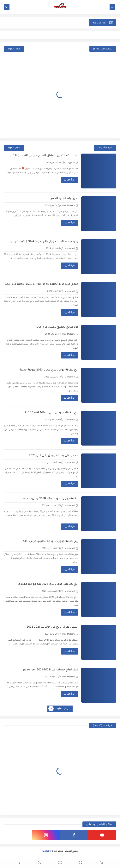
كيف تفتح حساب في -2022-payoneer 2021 (51, 670)
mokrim (47, 851)
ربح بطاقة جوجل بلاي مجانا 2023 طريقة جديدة (49, 370)
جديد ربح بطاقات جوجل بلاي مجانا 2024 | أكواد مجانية (44, 242)
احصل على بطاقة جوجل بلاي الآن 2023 (54, 456)
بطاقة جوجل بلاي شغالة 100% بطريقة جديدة (50, 499)
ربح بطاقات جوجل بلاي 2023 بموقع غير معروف (48, 584)
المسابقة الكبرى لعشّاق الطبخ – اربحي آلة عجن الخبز (44, 156)
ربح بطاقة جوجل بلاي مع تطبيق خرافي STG (51, 542)
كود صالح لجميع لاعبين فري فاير (57, 327)
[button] (101, 863)
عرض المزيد (14, 49)
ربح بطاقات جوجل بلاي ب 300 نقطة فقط (52, 413)
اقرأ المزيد (70, 180)
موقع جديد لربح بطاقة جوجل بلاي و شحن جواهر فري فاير (42, 284)
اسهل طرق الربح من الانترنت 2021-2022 (53, 627)
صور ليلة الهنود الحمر (65, 199)
